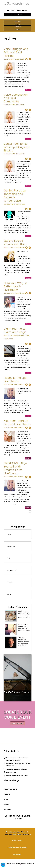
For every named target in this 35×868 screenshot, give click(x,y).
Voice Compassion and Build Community (16, 98)
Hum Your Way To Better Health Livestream (15, 286)
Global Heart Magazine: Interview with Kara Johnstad (24, 627)
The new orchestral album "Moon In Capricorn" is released (23, 642)
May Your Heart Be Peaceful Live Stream (17, 422)
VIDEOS (11, 59)
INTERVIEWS (15, 335)
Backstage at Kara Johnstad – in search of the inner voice (24, 614)
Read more (28, 90)
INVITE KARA (17, 723)
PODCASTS (7, 794)
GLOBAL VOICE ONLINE (10, 789)
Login (20, 864)
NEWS (6, 59)
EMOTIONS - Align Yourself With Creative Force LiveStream (15, 468)
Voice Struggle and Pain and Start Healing (16, 52)
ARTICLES (7, 204)
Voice (13, 247)
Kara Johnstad (19, 59)
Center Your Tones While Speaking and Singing (17, 147)
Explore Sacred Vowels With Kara (15, 242)
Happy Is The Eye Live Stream (15, 379)
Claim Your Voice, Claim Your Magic (15, 330)
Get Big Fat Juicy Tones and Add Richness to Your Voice (15, 196)
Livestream (7, 105)
